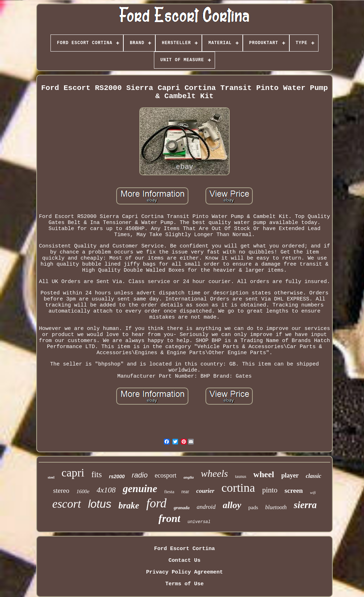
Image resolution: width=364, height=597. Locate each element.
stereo (61, 491)
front (170, 518)
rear (185, 492)
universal (199, 522)
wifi (313, 492)
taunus (240, 476)
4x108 (106, 490)
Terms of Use (184, 584)
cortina (238, 488)
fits (97, 475)
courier (205, 491)
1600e (83, 491)
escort (67, 504)
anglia (189, 477)
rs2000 (117, 476)
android (206, 507)
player (290, 475)
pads (253, 507)
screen (294, 491)
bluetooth (276, 507)
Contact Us (184, 561)
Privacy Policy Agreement (184, 572)
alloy (232, 505)
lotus (100, 504)
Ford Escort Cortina (184, 549)
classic (314, 476)
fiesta (169, 492)
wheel (264, 474)
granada (182, 508)
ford (156, 503)
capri (73, 473)
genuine (140, 489)
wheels (214, 473)
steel (51, 477)
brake (129, 505)
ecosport (165, 475)
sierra (305, 505)
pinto (270, 490)
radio (140, 475)
